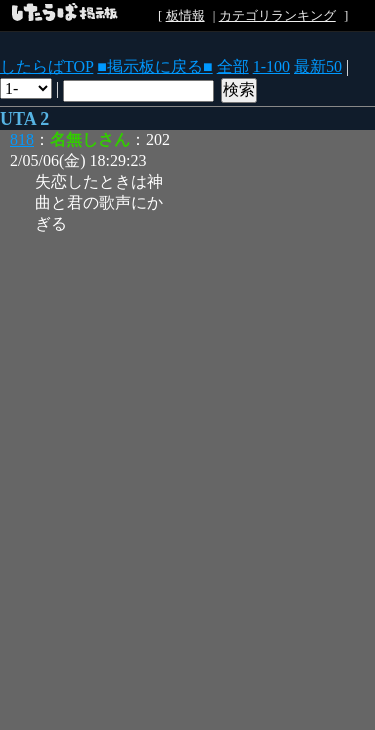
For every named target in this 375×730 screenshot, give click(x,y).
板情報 (185, 15)
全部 (233, 66)
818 (22, 139)
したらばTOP (46, 66)
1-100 (271, 66)
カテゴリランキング (277, 15)
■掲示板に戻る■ (154, 66)
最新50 (318, 66)
